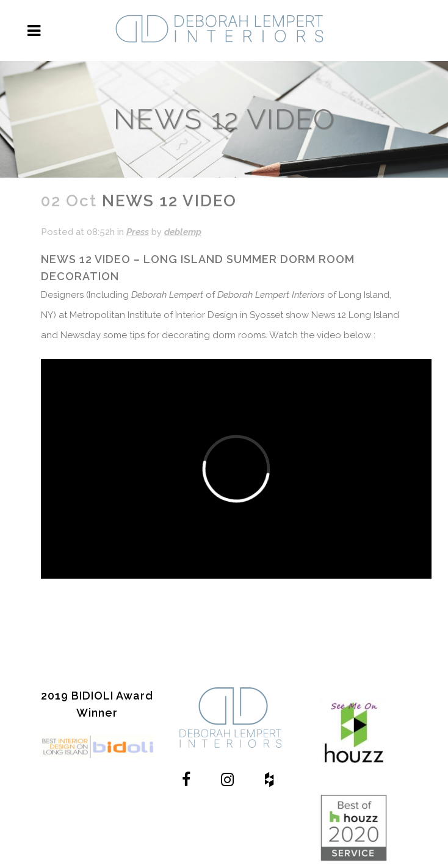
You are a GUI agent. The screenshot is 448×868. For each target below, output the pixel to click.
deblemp (183, 232)
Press (138, 232)
